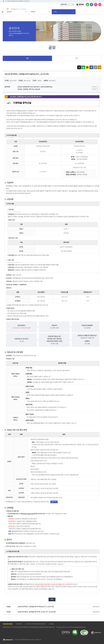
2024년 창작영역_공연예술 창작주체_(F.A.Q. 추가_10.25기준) (37, 612)
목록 (52, 599)
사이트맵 (51, 624)
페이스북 (92, 5)
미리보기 (95, 87)
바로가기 (54, 502)
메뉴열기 (100, 10)
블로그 (87, 5)
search (95, 10)
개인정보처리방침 (8, 624)
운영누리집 (64, 5)
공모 (27, 58)
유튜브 (100, 5)
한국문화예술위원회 (15, 10)
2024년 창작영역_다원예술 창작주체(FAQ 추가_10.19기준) (36, 607)
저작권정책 (19, 624)
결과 (77, 58)
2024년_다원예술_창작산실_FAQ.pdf (29, 89)
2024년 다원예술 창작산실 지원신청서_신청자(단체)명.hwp (35, 87)
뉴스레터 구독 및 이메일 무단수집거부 (35, 624)
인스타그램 (96, 5)
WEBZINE (81, 5)
